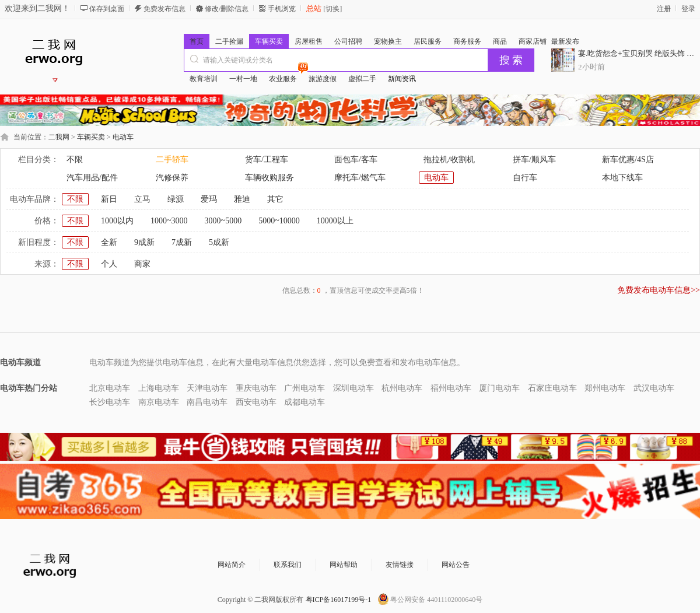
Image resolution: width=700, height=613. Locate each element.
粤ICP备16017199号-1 (339, 600)
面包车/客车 (356, 160)
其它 (275, 199)
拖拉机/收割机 (449, 160)
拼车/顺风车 (534, 160)
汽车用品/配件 (92, 178)
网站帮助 (344, 565)
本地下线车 (622, 178)
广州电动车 (304, 388)
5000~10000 (279, 221)
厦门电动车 (499, 388)
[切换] (332, 9)
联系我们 (288, 565)
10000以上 (335, 221)
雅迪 (242, 199)
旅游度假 (323, 79)
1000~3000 (169, 221)
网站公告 (456, 565)
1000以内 (117, 221)
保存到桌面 (107, 9)
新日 (109, 199)
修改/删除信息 (227, 9)
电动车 (123, 137)
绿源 (176, 199)
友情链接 (400, 565)
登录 (688, 9)
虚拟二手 (362, 79)
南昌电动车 (207, 402)
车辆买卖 (91, 137)
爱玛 (209, 199)
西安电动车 (256, 402)
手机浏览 (282, 9)
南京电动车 (159, 402)
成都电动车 (304, 402)
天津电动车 (207, 388)
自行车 (525, 178)
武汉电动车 (654, 388)
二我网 (59, 137)
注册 (664, 9)
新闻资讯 (402, 79)
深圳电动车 (353, 388)
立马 (142, 199)
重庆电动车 (256, 388)
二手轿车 (172, 160)
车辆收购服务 (269, 178)
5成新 (219, 242)
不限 (75, 160)
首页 (197, 41)
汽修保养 (172, 178)
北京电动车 (110, 388)
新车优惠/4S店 (628, 160)
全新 (109, 242)
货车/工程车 (267, 160)
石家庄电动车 (552, 388)
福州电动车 (451, 388)
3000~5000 (223, 221)
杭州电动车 (402, 388)
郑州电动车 (605, 388)
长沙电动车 (110, 402)
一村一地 (243, 79)
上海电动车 (159, 388)
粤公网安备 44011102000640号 (436, 600)
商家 (142, 264)
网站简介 (232, 565)
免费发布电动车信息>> (659, 290)
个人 (109, 264)
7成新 (182, 242)
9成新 (144, 242)
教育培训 (204, 79)
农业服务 (286, 77)
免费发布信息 (164, 9)
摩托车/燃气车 (360, 178)
